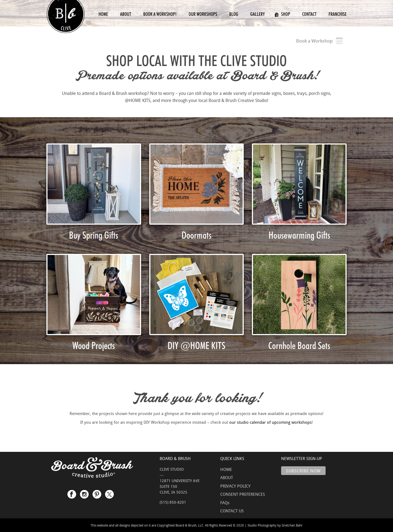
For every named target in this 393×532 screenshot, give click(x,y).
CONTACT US (232, 511)
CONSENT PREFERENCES (243, 494)
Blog (234, 14)
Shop (282, 14)
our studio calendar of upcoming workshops (270, 422)
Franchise (338, 14)
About (126, 14)
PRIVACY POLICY (235, 486)
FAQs (225, 503)
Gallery (257, 14)
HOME (226, 469)
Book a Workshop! (160, 14)
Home (103, 14)
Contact (309, 14)
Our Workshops (203, 14)
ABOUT (227, 477)
